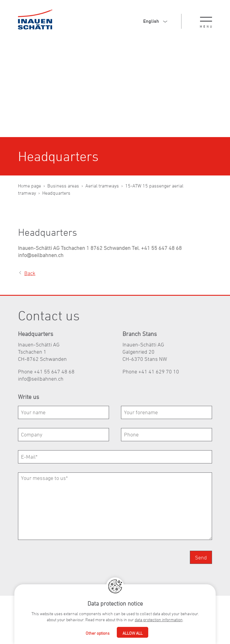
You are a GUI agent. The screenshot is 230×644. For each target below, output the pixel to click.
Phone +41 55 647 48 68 (46, 371)
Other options (98, 633)
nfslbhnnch (41, 379)
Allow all (133, 633)
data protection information (159, 620)
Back (30, 273)
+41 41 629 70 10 (159, 371)
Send (201, 557)
